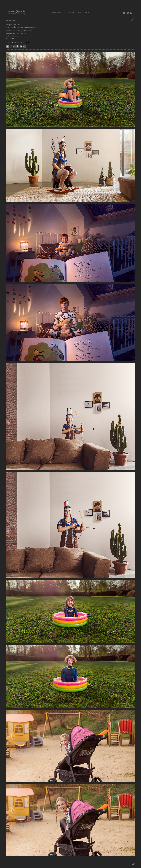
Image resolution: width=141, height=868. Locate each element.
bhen (133, 864)
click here (28, 42)
